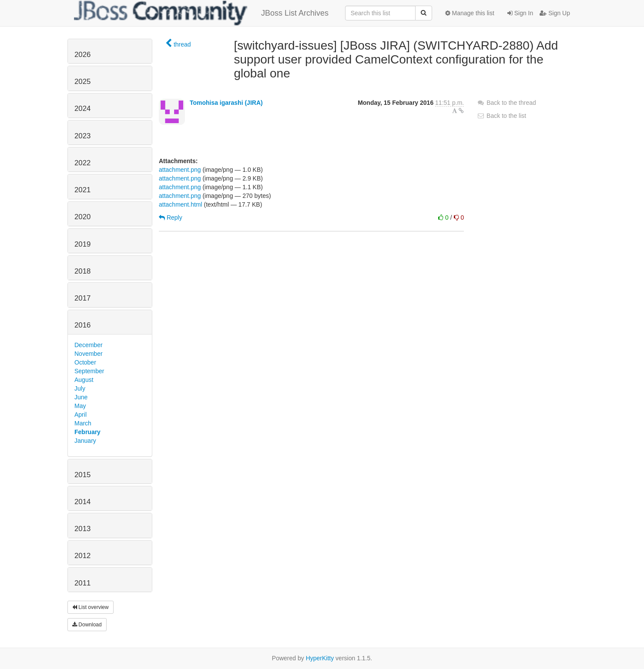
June (81, 397)
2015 (82, 475)
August (84, 380)
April (80, 415)
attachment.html (181, 204)
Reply (171, 217)
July (80, 388)
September (89, 371)
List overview (91, 607)
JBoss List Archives (201, 13)
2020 (82, 217)
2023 (82, 136)
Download (87, 625)
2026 (82, 55)
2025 (82, 82)
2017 (82, 298)
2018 (82, 271)
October (85, 362)
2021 (82, 190)
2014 (82, 502)
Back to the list (501, 116)
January (85, 441)
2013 (82, 529)
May (80, 406)
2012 (82, 556)
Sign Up (555, 13)
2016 (82, 325)
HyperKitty (320, 658)
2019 (82, 244)
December (89, 345)
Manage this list (470, 13)
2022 (82, 163)
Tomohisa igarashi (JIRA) (226, 103)
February (87, 432)
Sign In (520, 13)
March (83, 423)
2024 (82, 109)
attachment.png (180, 170)
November (89, 354)
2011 (82, 583)
